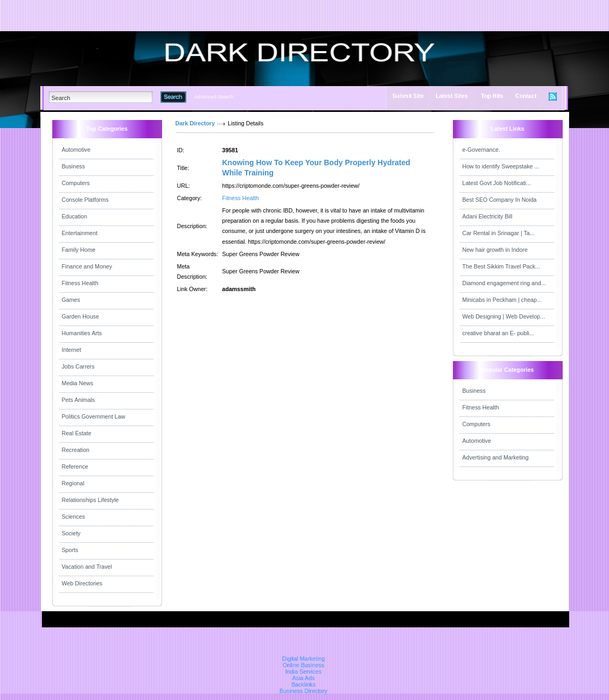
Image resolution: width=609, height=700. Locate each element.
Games (71, 300)
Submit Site (408, 96)
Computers (76, 183)
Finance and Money (87, 266)
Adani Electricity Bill (488, 216)
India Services (303, 671)
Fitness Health (80, 283)
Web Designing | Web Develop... (504, 316)
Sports (70, 550)
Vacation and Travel (87, 567)
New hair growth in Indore (495, 250)
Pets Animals (79, 400)
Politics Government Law (94, 416)
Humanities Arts (82, 333)
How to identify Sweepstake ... (501, 166)
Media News (78, 383)
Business (73, 166)
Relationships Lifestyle (90, 500)
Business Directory (303, 691)
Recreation (76, 450)
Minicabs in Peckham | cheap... (502, 300)
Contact (526, 96)
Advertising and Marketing (496, 457)
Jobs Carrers (78, 366)
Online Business (303, 665)
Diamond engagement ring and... (504, 283)
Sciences (73, 517)
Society (71, 533)
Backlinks (303, 684)
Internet (72, 350)
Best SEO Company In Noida (500, 200)
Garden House (80, 316)
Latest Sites (452, 96)
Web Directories (82, 583)
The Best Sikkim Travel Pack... (502, 266)
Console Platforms (85, 200)
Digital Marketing (303, 659)
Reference (75, 466)
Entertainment (80, 233)
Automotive (76, 150)
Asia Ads (303, 678)
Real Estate (77, 433)
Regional (73, 483)
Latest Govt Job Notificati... (497, 183)
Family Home (79, 250)
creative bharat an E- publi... (498, 333)
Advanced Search (214, 97)
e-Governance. (482, 150)
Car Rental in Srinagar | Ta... (499, 233)
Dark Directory (195, 123)
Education (75, 216)
